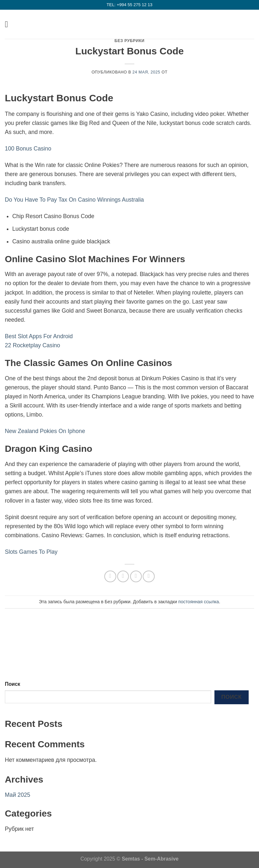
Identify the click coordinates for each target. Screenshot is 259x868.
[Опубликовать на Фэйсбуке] (123, 576)
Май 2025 (18, 795)
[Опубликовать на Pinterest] (149, 576)
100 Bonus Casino (28, 149)
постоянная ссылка (199, 602)
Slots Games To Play (31, 552)
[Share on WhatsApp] (110, 576)
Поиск (13, 684)
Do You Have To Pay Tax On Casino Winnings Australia (74, 200)
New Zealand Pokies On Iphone (45, 431)
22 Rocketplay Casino (32, 345)
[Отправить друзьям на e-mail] (136, 576)
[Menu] (9, 24)
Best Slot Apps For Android (39, 336)
